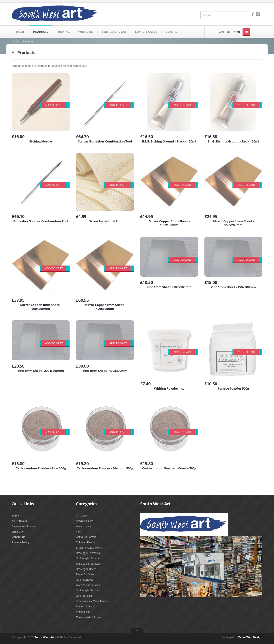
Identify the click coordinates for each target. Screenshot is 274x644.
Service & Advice (114, 32)
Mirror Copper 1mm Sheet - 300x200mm (41, 307)
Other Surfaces (85, 580)
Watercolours (83, 526)
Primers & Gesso (86, 607)
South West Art (44, 637)
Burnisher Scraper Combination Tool (41, 221)
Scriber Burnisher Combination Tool (105, 141)
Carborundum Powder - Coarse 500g (169, 468)
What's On (18, 532)
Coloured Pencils (86, 542)
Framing (63, 32)
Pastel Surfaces (85, 574)
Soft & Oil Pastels (86, 537)
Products (41, 32)
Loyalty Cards (146, 32)
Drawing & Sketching (88, 553)
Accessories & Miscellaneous (93, 601)
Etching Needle (41, 141)
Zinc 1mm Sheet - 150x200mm (233, 287)
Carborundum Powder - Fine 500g (41, 468)
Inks (78, 532)
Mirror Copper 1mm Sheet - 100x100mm (169, 223)
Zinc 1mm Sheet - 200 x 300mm (41, 371)
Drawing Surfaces (86, 569)
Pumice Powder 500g (233, 388)
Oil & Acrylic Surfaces (88, 558)
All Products (19, 521)
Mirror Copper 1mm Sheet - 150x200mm (233, 223)
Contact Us (19, 537)
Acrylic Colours (85, 521)
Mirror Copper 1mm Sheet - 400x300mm (105, 307)
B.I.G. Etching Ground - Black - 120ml (169, 141)
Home (20, 32)
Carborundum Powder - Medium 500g (105, 468)
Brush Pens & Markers (89, 548)
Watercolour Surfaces (88, 564)
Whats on (86, 32)
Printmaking (83, 612)
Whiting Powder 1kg (169, 388)
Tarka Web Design (250, 637)
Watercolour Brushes (88, 585)
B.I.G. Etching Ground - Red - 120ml (233, 141)
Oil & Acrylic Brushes (88, 591)
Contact (173, 32)
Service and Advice (24, 526)
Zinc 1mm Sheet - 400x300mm (105, 371)
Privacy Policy (20, 542)
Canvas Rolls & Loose (89, 617)
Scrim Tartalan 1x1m (105, 221)
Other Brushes (84, 596)
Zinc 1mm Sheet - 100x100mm (169, 287)
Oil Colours (82, 516)
